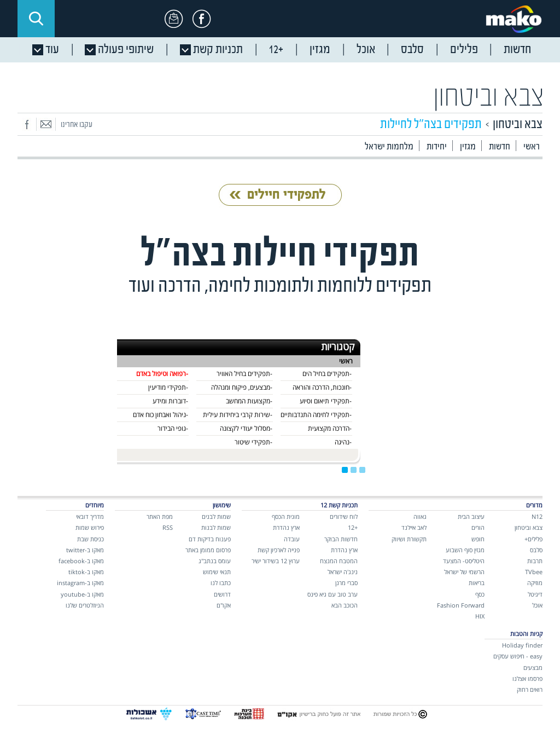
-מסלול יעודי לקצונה (246, 428)
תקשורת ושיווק (409, 539)
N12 (537, 516)
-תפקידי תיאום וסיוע (326, 401)
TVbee (534, 572)
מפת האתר (160, 516)
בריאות (477, 583)
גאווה (420, 516)
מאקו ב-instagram (80, 583)
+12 (353, 527)
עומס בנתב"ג (215, 561)
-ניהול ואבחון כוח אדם (161, 415)
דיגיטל (535, 594)
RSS (168, 527)
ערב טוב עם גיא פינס (332, 594)
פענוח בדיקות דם (210, 539)
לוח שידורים (344, 516)
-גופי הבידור (173, 428)
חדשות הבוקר (341, 539)
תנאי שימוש (217, 572)
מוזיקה (535, 583)
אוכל (537, 605)
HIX (480, 616)
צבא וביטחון (489, 98)
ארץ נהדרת (344, 550)
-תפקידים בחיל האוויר (244, 374)
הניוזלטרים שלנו (85, 605)
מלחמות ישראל (389, 147)
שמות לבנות (216, 527)
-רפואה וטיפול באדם (162, 374)
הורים (478, 527)
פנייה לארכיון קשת (279, 550)
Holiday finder (522, 645)
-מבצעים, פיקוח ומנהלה (242, 387)
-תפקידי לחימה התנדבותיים (316, 415)
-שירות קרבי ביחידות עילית (238, 415)
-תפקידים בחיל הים (327, 374)
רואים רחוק (530, 689)
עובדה (292, 539)
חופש (478, 539)
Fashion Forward (461, 605)
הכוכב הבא (345, 605)
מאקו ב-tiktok (86, 572)
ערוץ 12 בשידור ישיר (276, 561)
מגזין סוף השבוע (465, 550)
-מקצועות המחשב (249, 401)
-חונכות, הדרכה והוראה (322, 387)
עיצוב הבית (471, 516)
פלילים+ (533, 539)
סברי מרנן (346, 583)
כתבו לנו (221, 583)
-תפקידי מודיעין (168, 387)
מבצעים (533, 667)
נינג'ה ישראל (343, 572)
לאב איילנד (414, 527)
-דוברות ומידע (170, 401)
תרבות (535, 561)
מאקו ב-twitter (85, 550)
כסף (480, 594)
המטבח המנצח (339, 561)
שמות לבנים (216, 516)
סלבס (536, 550)
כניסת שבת (91, 539)
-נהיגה (343, 442)
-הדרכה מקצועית (330, 428)
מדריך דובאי (90, 516)
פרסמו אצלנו (527, 678)
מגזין (468, 147)
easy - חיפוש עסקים (518, 656)
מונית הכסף (286, 516)
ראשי (532, 147)
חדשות (500, 147)
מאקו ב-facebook (81, 561)
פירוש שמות (90, 527)
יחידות (437, 147)
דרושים (222, 594)
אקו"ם (224, 605)
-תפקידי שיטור (253, 442)
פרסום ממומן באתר (208, 550)
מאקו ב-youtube (82, 594)
